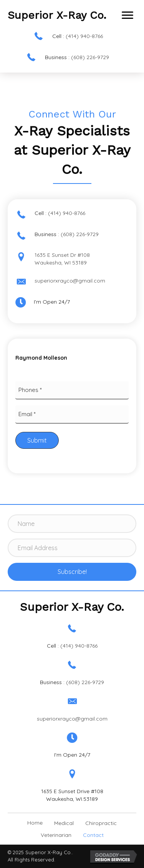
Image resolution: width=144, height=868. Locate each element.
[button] (127, 15)
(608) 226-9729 (90, 57)
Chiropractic (101, 823)
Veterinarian (56, 835)
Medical (64, 823)
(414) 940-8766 (84, 36)
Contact (93, 835)
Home (35, 823)
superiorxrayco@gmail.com (70, 281)
